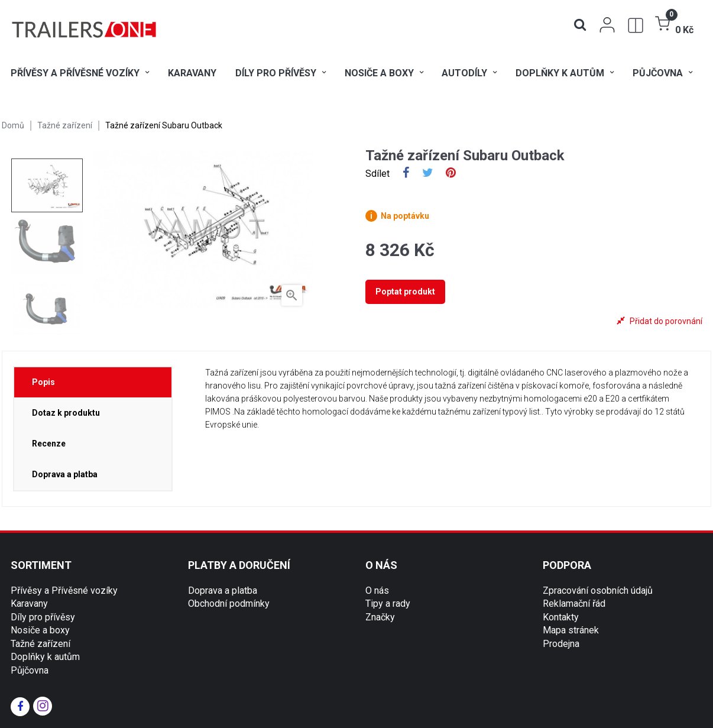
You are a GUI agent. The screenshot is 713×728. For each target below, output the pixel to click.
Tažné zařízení (40, 644)
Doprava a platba (223, 591)
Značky (380, 617)
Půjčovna (30, 670)
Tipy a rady (388, 604)
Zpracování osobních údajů (598, 591)
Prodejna (561, 644)
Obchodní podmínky (229, 604)
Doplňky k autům (45, 657)
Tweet (428, 174)
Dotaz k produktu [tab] (66, 413)
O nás (377, 591)
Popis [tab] (43, 382)
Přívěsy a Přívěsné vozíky (64, 591)
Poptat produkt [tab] (405, 292)
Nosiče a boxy (40, 630)
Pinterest (451, 174)
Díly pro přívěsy (43, 617)
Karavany (29, 604)
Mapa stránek (571, 630)
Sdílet (406, 174)
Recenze (49, 444)
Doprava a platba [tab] (65, 474)
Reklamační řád (574, 604)
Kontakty (561, 617)
